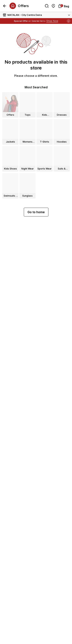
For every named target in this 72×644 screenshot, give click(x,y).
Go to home (36, 212)
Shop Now (52, 21)
